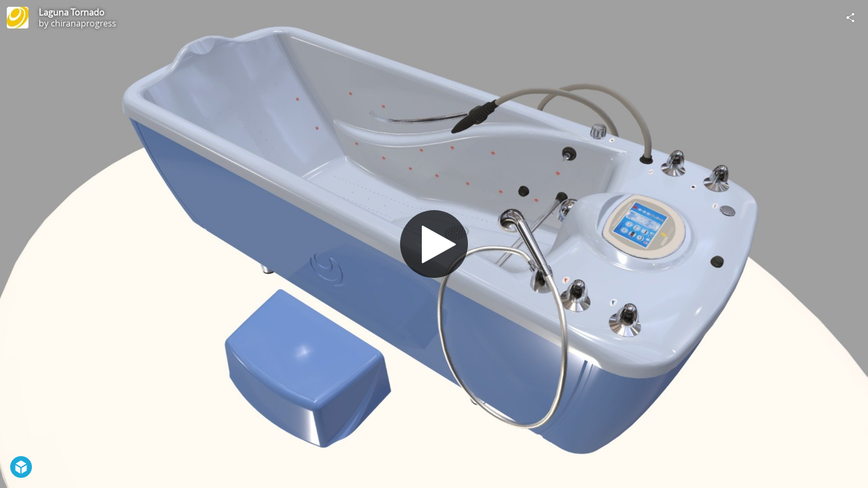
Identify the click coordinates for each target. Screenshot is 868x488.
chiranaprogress (83, 23)
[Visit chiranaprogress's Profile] (18, 18)
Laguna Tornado (72, 12)
